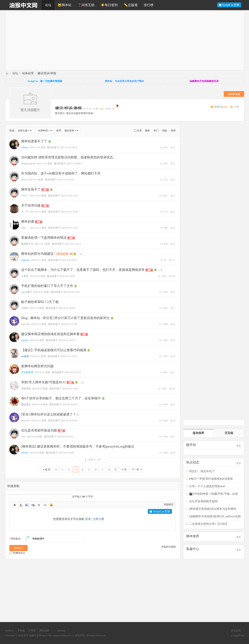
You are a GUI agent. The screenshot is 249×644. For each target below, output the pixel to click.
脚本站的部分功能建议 (37, 254)
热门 (156, 131)
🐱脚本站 (64, 5)
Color (21, 505)
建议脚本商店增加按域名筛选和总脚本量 (50, 334)
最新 (147, 131)
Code (45, 505)
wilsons (25, 147)
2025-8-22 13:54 (73, 372)
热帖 (165, 131)
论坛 (48, 5)
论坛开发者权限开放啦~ (204, 501)
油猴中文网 (7, 73)
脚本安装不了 (31, 189)
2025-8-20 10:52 (70, 389)
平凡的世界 (27, 372)
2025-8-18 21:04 (69, 421)
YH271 (25, 196)
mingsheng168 (28, 163)
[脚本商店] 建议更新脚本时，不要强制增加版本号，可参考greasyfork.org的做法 (78, 446)
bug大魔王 (27, 292)
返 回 (48, 470)
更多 (239, 446)
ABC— (25, 228)
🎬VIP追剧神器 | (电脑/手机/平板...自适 (213, 494)
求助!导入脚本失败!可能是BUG (43, 382)
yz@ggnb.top (238, 635)
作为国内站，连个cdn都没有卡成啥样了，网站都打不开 (61, 173)
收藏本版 (221, 107)
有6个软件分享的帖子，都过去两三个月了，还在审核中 (61, 398)
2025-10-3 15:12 (73, 244)
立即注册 (98, 519)
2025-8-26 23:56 (72, 292)
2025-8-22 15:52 (69, 356)
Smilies (51, 505)
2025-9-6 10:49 (67, 276)
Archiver (9, 631)
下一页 (135, 470)
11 (174, 260)
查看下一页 (92, 460)
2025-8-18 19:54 (65, 437)
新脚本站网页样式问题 (37, 366)
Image (27, 505)
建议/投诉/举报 (47, 73)
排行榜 (149, 5)
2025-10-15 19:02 (70, 212)
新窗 (139, 131)
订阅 (236, 107)
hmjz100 (25, 324)
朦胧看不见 (27, 244)
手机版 (21, 631)
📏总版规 (131, 5)
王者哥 (25, 276)
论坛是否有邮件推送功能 (39, 430)
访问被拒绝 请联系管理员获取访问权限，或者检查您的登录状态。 (69, 157)
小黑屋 (32, 631)
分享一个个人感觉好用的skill (207, 486)
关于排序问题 (31, 205)
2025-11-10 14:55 (69, 147)
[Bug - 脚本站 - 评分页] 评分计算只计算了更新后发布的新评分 (65, 318)
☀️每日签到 (109, 5)
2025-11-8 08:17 (75, 163)
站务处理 (28, 73)
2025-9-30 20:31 (69, 260)
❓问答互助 (86, 5)
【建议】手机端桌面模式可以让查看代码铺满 (54, 350)
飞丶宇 (25, 212)
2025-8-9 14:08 (66, 453)
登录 (88, 519)
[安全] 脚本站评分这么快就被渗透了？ (49, 414)
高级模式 (169, 505)
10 (174, 276)
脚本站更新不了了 (34, 141)
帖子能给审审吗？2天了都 (40, 302)
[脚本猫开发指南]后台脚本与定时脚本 (213, 509)
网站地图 (44, 631)
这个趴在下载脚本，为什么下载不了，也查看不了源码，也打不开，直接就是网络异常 (83, 270)
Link (33, 505)
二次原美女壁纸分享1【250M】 (209, 524)
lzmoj (24, 180)
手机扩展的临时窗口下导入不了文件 (47, 286)
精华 (173, 131)
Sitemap (61, 631)
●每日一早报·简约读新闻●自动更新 (211, 479)
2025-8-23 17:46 (69, 324)
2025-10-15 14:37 (70, 228)
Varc (23, 437)
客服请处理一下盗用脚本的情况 (44, 238)
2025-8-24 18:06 (67, 308)
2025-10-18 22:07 (70, 196)
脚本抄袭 (28, 222)
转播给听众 (17, 553)
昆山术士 (26, 404)
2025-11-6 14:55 (66, 180)
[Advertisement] (127, 41)
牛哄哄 (25, 308)
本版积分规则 (169, 547)
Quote (39, 505)
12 (174, 389)
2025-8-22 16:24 (67, 340)
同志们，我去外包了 (202, 471)
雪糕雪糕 (26, 389)
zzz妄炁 (25, 356)
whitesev (26, 260)
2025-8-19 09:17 (70, 404)
